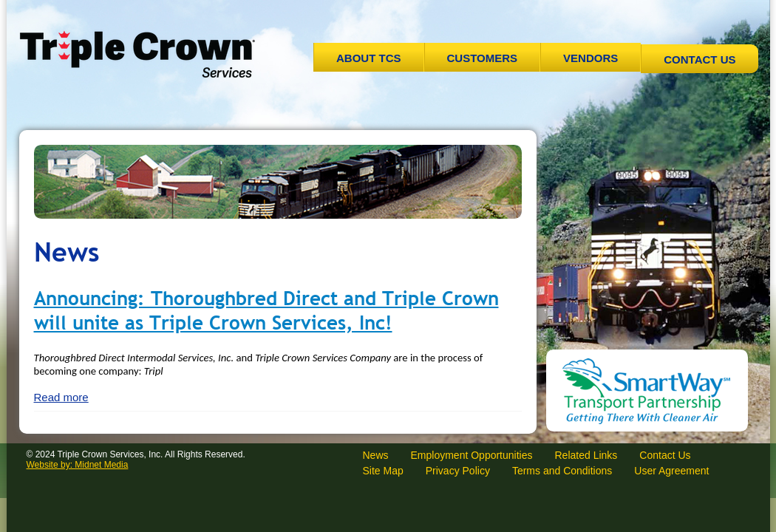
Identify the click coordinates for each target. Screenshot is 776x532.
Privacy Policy (458, 471)
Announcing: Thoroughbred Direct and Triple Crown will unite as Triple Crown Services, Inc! (266, 310)
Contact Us (700, 59)
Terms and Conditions (562, 471)
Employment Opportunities (472, 455)
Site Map (383, 471)
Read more (61, 397)
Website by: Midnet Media (78, 465)
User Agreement (671, 471)
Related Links (586, 455)
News (376, 455)
